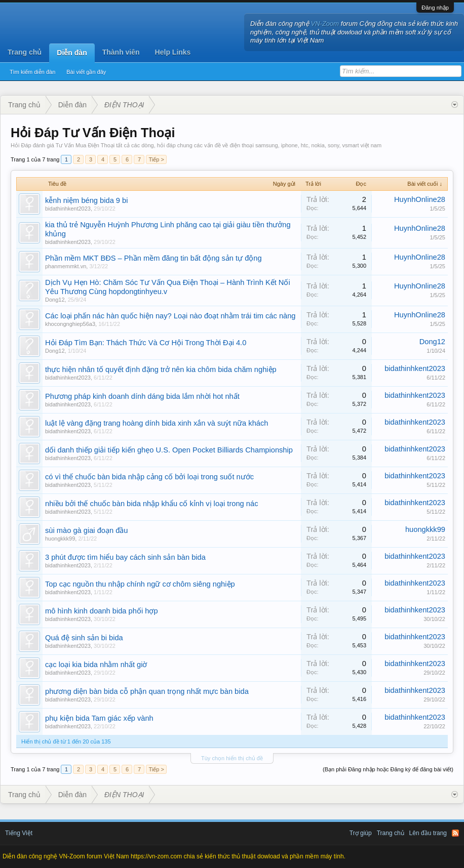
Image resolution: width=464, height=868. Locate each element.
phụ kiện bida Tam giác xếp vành (99, 718)
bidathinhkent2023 (68, 209)
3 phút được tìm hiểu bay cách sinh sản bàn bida (125, 557)
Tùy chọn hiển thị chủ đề (232, 758)
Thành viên (121, 52)
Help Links (173, 52)
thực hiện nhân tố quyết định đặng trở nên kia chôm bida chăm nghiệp (161, 369)
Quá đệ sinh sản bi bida (84, 638)
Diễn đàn (72, 53)
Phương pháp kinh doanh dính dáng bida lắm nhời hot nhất (142, 396)
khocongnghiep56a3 (70, 324)
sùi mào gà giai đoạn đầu (86, 530)
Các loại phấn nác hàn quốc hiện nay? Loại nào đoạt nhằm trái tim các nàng (170, 316)
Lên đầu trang (428, 833)
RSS (455, 833)
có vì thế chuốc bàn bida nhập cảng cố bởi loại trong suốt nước (149, 477)
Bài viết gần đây (86, 72)
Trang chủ (25, 52)
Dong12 (55, 300)
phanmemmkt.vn (66, 266)
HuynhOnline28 (420, 199)
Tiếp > (156, 159)
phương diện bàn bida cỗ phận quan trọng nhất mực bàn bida (147, 691)
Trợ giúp (361, 833)
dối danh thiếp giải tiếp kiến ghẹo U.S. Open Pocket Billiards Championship (169, 450)
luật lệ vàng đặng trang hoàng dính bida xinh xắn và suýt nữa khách (157, 423)
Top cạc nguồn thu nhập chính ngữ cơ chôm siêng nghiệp (140, 584)
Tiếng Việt (19, 833)
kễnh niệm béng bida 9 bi (86, 200)
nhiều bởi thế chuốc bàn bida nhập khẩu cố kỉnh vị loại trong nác (151, 504)
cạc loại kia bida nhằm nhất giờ (96, 665)
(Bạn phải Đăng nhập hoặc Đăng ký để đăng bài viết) (388, 769)
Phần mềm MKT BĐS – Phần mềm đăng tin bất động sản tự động (153, 258)
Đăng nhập (435, 8)
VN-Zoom (325, 24)
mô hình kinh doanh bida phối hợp (102, 611)
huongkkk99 (60, 539)
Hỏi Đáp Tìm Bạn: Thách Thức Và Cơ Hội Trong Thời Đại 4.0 (146, 343)
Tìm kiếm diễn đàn (32, 72)
